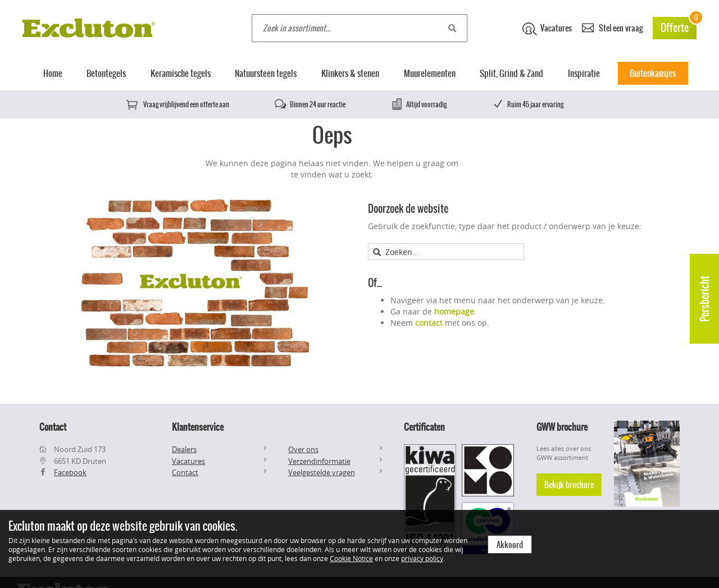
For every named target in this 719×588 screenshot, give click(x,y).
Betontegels (106, 73)
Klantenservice (198, 427)
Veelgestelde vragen (322, 472)
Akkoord (510, 545)
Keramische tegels (181, 73)
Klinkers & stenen (350, 73)
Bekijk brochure (569, 485)
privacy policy (422, 558)
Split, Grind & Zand (511, 73)
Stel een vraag (612, 27)
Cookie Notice (351, 558)
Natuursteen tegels (266, 73)
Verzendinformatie (319, 461)
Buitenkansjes (653, 73)
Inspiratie (584, 73)
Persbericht (705, 299)
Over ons (303, 449)
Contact (185, 472)
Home (53, 73)
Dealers (184, 449)
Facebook (70, 472)
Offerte (679, 26)
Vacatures (547, 29)
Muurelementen (430, 73)
